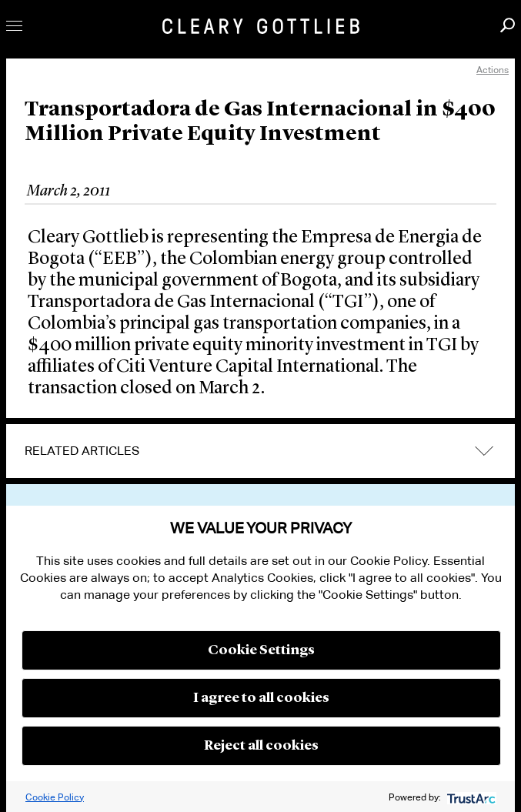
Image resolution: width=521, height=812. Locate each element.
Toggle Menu (14, 26)
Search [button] (508, 25)
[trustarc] (470, 797)
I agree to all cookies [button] (261, 698)
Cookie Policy (55, 797)
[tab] (260, 451)
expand (484, 451)
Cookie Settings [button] (261, 650)
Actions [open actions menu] (493, 70)
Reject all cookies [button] (261, 746)
